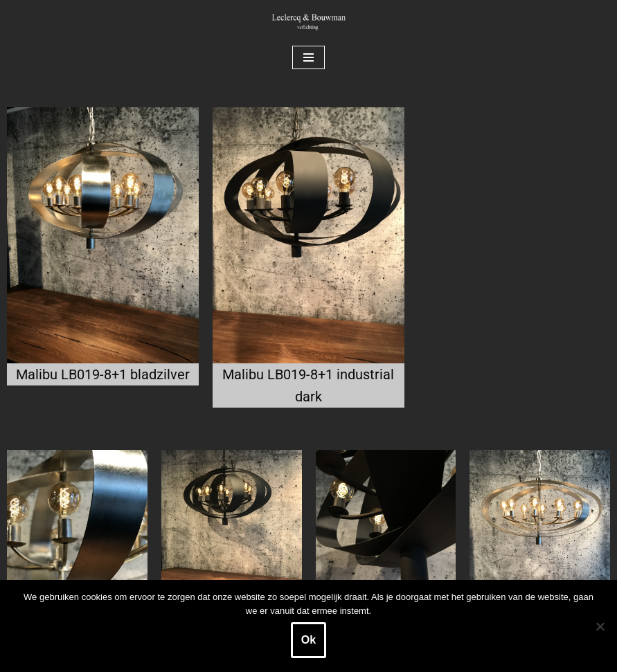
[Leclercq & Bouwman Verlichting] (309, 21)
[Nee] (600, 626)
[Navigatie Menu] (308, 57)
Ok (308, 640)
